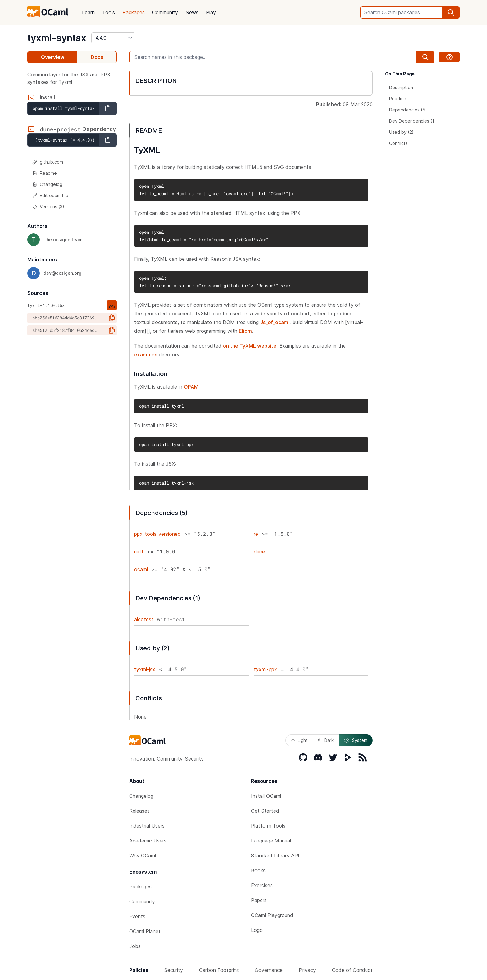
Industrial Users (147, 826)
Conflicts (398, 143)
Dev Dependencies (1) (413, 121)
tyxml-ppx (265, 669)
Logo (257, 930)
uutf (139, 552)
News (192, 12)
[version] (113, 38)
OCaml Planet (145, 931)
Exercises (262, 885)
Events (137, 916)
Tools (109, 12)
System (356, 740)
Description (401, 87)
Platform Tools (268, 826)
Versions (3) (48, 207)
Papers (259, 900)
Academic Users (148, 841)
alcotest (144, 619)
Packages (134, 12)
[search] (451, 12)
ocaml (141, 569)
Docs (97, 57)
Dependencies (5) (408, 110)
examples (146, 355)
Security (174, 970)
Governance (269, 970)
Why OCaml (143, 856)
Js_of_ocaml (275, 322)
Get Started (265, 811)
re (256, 534)
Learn (88, 12)
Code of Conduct (352, 970)
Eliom (245, 331)
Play (211, 12)
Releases (139, 811)
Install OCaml (266, 796)
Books (258, 870)
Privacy (307, 970)
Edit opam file (50, 195)
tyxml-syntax (57, 38)
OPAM (191, 387)
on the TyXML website (250, 346)
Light (299, 740)
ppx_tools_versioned (157, 534)
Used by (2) (401, 132)
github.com (48, 162)
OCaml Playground (272, 915)
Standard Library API (275, 856)
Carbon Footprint (219, 970)
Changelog (47, 184)
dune (259, 552)
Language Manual (271, 841)
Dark (326, 740)
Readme (45, 173)
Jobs (135, 946)
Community (165, 12)
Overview (53, 57)
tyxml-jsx (145, 669)
